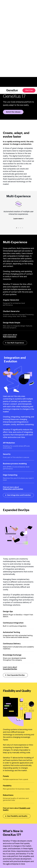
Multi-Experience (10, 337)
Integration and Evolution (13, 489)
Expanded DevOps (10, 669)
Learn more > (18, 219)
